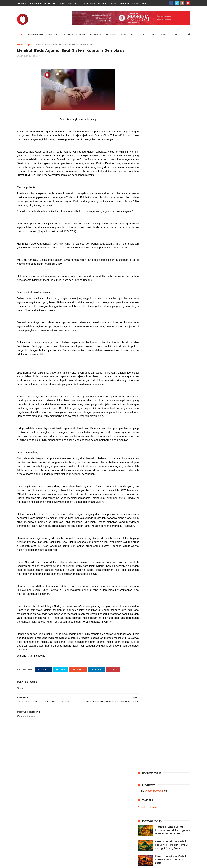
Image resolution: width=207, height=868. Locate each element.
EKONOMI (80, 34)
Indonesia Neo (154, 64)
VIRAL (164, 34)
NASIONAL (53, 34)
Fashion (157, 218)
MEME (124, 34)
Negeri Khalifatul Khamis (42, 3)
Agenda (113, 3)
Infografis (181, 218)
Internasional (169, 224)
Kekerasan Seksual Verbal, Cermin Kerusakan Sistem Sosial (171, 132)
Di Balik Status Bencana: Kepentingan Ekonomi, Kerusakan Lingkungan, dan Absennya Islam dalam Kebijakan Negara (159, 817)
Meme (156, 230)
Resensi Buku (88, 3)
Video (164, 260)
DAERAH (67, 34)
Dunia (178, 212)
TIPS (154, 34)
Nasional (168, 236)
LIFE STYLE (111, 34)
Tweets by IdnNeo (148, 80)
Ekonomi (144, 218)
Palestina (169, 248)
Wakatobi (145, 266)
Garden (169, 218)
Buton (167, 212)
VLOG (174, 34)
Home (20, 34)
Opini (145, 3)
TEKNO (144, 34)
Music (143, 236)
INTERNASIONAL (35, 34)
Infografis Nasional (149, 224)
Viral (173, 260)
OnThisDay (145, 248)
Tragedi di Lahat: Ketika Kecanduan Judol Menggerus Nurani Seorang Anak (172, 103)
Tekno (181, 254)
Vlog (182, 260)
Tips (155, 260)
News (179, 242)
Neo (170, 242)
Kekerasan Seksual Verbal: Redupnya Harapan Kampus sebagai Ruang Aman (172, 118)
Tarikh (62, 3)
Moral (178, 230)
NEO (133, 34)
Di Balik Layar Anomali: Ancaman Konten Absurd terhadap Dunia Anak (171, 834)
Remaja (136, 3)
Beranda (22, 3)
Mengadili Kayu (161, 845)
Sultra (160, 254)
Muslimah (74, 3)
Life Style (144, 230)
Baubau (156, 212)
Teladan (125, 3)
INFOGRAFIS (95, 34)
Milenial (102, 3)
